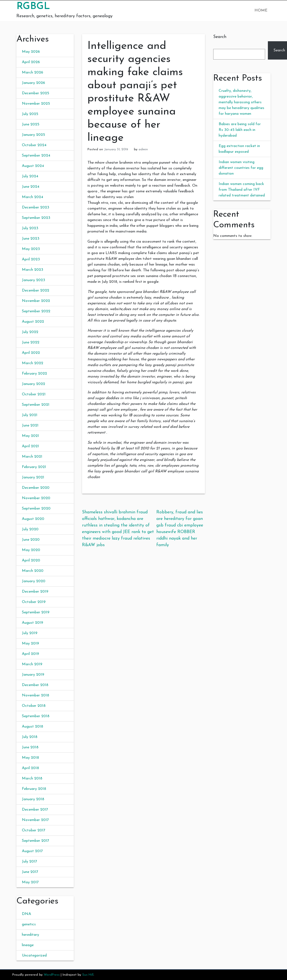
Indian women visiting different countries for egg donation (241, 168)
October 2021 (34, 394)
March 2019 (32, 664)
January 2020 (34, 581)
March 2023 (33, 270)
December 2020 (36, 488)
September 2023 (36, 218)
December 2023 (36, 208)
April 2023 (31, 259)
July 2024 (30, 176)
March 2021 (32, 457)
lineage (28, 945)
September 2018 (36, 716)
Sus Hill (88, 975)
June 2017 (30, 872)
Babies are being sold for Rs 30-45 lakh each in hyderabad (240, 130)
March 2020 (33, 571)
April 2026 (31, 62)
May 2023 (31, 249)
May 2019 (30, 644)
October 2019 (34, 602)
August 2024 (33, 166)
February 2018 (34, 789)
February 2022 (34, 374)
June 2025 (31, 124)
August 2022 (33, 322)
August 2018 (33, 727)
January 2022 (33, 384)
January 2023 (33, 280)
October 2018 (34, 706)
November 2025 (36, 104)
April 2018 (30, 768)
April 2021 (30, 446)
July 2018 (30, 737)
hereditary (30, 935)
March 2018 (32, 779)
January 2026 (33, 83)
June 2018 (30, 747)
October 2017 (34, 830)
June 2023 (31, 239)
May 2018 (30, 758)
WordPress (52, 975)
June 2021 (30, 426)
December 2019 (35, 592)
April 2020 (31, 560)
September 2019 (36, 612)
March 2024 (33, 197)
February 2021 (34, 467)
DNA (27, 914)
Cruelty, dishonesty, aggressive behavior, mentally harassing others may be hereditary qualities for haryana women (241, 102)
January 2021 (33, 477)
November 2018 (36, 695)
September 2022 (36, 311)
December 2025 (36, 93)
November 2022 (36, 301)
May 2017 (30, 882)
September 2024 (36, 156)
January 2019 (33, 675)
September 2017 (36, 841)
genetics (29, 924)
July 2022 (30, 332)
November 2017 (35, 820)
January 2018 (33, 799)
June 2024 (31, 187)
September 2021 (36, 405)
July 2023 (30, 228)
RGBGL (33, 7)
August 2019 (33, 623)
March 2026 (33, 73)
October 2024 (34, 145)
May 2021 (30, 436)
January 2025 (33, 135)
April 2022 (31, 353)
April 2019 (30, 654)
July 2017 (30, 862)
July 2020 (30, 529)
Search (220, 37)
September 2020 (36, 509)
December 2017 (35, 810)
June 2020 (31, 540)
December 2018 (35, 685)
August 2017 (32, 851)
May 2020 (31, 550)
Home (261, 11)
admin (143, 149)
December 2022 (36, 291)
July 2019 (30, 633)
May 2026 (31, 52)
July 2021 (30, 415)
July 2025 (30, 114)
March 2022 (33, 363)
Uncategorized (34, 956)
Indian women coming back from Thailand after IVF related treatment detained (242, 190)
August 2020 (33, 519)
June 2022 (31, 342)
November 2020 (36, 498)
